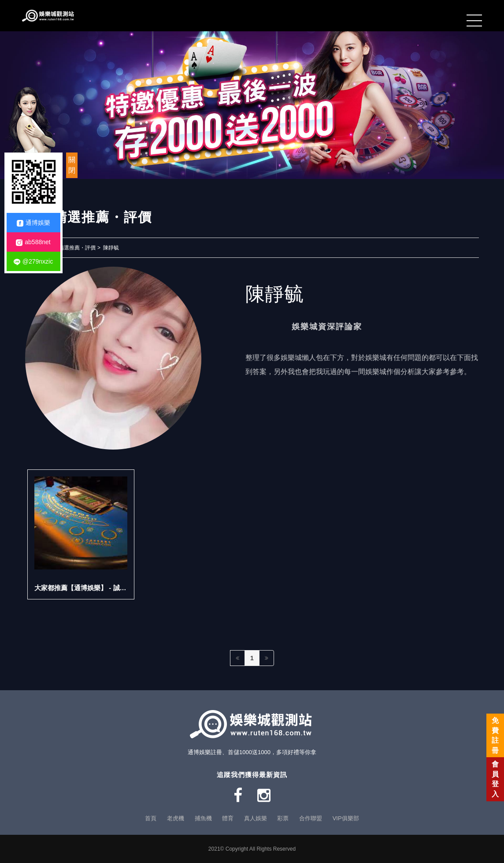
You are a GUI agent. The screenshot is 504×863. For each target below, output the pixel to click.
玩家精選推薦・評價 (72, 248)
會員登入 (495, 779)
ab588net (33, 242)
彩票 (283, 818)
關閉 (72, 165)
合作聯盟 (311, 818)
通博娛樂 (33, 223)
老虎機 (176, 818)
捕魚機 (203, 818)
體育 (228, 818)
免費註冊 (495, 735)
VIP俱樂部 (346, 818)
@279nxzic (33, 262)
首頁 (151, 818)
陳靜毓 (111, 248)
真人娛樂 (256, 818)
